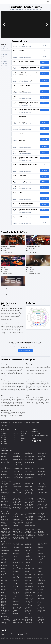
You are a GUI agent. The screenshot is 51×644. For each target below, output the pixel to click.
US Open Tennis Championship (41, 619)
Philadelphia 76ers (30, 494)
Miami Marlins (16, 479)
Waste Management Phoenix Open (42, 622)
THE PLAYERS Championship (29, 619)
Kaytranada (28, 543)
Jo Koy (15, 598)
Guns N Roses (16, 577)
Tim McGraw (40, 595)
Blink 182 (3, 577)
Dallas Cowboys (4, 464)
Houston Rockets (17, 486)
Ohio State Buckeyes (30, 536)
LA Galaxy (15, 518)
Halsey (15, 579)
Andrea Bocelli (4, 554)
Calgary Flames (4, 503)
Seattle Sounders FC (42, 513)
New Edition (28, 603)
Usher (39, 604)
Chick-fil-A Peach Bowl (18, 536)
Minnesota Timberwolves (28, 486)
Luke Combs (28, 567)
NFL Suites (3, 434)
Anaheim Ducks (4, 498)
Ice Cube (15, 583)
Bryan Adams (4, 588)
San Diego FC (28, 524)
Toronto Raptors (41, 489)
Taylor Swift (40, 585)
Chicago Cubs (4, 476)
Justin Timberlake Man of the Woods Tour (18, 607)
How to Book (24, 432)
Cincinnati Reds (4, 479)
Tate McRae (40, 583)
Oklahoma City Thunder (31, 491)
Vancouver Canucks (42, 504)
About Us (16, 433)
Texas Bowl (40, 536)
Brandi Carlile (4, 580)
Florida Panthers (17, 503)
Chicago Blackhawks (6, 506)
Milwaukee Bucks (29, 483)
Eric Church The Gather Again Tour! (18, 569)
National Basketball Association (8, 482)
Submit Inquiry (35, 432)
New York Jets (28, 461)
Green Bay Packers (17, 455)
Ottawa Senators (29, 503)
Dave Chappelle (17, 543)
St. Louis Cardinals (42, 470)
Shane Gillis (40, 573)
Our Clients (16, 435)
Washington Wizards (42, 492)
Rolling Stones (41, 561)
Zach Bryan (40, 612)
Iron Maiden (16, 586)
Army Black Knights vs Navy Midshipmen (6, 535)
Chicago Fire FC (4, 519)
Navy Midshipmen (29, 534)
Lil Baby (27, 554)
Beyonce (3, 568)
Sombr (39, 576)
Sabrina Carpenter (42, 567)
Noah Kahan (28, 607)
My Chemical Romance (30, 600)
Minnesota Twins (29, 470)
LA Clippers (16, 489)
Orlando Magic (29, 492)
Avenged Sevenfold (5, 558)
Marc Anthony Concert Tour (30, 575)
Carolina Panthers (5, 458)
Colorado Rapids (5, 521)
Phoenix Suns (41, 483)
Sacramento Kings (42, 486)
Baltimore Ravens (5, 455)
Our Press (16, 437)
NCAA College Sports (6, 528)
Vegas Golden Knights (43, 506)
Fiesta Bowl (28, 531)
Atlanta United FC (5, 513)
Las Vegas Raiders (17, 462)
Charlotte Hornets (5, 488)
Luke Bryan (28, 565)
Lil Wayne (28, 555)
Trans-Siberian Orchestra (41, 599)
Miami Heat (16, 494)
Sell (48, 2)
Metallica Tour (28, 588)
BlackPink (3, 574)
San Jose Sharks (29, 507)
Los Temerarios (29, 560)
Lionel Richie (28, 558)
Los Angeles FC (17, 519)
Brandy (2, 583)
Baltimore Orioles (5, 473)
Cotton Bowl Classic (30, 530)
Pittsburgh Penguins (30, 506)
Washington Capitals (42, 507)
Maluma (27, 571)
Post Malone (40, 555)
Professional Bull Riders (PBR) (18, 620)
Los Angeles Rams (29, 452)
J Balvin (15, 588)
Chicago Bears (4, 460)
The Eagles (40, 589)
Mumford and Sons (30, 598)
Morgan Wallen (29, 595)
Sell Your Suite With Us (26, 351)
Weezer (39, 606)
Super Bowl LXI (41, 461)
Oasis (27, 609)
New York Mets (29, 471)
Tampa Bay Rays (41, 471)
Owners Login (4, 425)
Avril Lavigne (4, 560)
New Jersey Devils (20, 9)
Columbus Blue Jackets (6, 509)
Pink (39, 552)
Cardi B (2, 594)
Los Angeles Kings (17, 504)
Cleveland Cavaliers (5, 491)
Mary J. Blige (28, 580)
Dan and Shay (4, 612)
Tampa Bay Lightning (42, 500)
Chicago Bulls (4, 489)
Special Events (4, 616)
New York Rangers (29, 501)
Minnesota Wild (17, 506)
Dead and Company (18, 546)
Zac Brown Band (41, 610)
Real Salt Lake (29, 522)
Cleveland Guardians (18, 468)
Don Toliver (16, 558)
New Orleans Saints (30, 458)
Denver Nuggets (4, 494)
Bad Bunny (3, 562)
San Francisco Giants (30, 479)
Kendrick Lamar (29, 548)
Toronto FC (40, 518)
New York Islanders (30, 500)
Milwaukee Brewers (30, 468)
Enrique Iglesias (17, 567)
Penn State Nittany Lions (30, 538)
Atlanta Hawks (4, 483)
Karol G (15, 612)
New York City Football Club (30, 514)
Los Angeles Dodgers (18, 477)
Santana (39, 570)
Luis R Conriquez (29, 564)
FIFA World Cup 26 (5, 619)
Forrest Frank (16, 573)
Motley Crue (28, 597)
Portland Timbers (29, 521)
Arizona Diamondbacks (6, 468)
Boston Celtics (4, 485)
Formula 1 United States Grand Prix (6, 622)
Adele (2, 549)
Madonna (27, 570)
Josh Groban (16, 601)
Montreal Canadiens (18, 507)
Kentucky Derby (4, 624)
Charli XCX (3, 600)
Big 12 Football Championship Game (6, 538)
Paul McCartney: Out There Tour (42, 544)
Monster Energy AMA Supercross (30, 593)
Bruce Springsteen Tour (6, 585)
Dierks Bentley (16, 549)
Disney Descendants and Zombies (18, 553)
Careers (15, 441)
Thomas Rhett (41, 594)
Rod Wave (40, 560)
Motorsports (16, 618)
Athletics (3, 470)
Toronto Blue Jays (42, 474)
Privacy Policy (31, 633)
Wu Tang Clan (41, 607)
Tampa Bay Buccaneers (43, 455)
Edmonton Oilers (17, 501)
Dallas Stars (16, 498)
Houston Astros (17, 473)
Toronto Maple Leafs (42, 501)
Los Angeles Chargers (18, 464)
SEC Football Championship (41, 532)
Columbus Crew (4, 522)
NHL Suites (3, 440)
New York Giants (29, 460)
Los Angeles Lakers (17, 491)
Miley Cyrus (28, 591)
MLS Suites (3, 442)
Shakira (39, 571)
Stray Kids (40, 579)
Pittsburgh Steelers (30, 464)
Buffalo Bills (4, 457)
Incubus (15, 585)
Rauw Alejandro (41, 557)
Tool (39, 597)
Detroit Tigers (16, 471)
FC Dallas (15, 513)
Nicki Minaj (28, 604)
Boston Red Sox (4, 474)
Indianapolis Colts (17, 458)
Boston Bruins (4, 500)
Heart (14, 582)
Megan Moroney (29, 583)
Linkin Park (28, 557)
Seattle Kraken (29, 509)
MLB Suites (3, 438)
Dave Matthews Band (18, 545)
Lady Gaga (28, 551)
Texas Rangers (41, 473)
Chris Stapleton (4, 603)
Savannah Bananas (18, 622)
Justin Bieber (16, 604)
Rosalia (39, 564)
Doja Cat (15, 557)
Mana (27, 573)
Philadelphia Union (30, 519)
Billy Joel (3, 571)
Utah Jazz (40, 491)
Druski (14, 561)
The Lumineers (41, 591)
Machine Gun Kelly (30, 568)
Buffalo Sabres (4, 501)
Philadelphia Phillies (30, 474)
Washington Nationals (43, 476)
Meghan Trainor (29, 585)
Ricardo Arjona (41, 558)
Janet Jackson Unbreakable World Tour (18, 594)
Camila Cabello (4, 591)
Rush (39, 565)
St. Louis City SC (41, 516)
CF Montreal (4, 516)
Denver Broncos (17, 452)
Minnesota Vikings (29, 455)
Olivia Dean (28, 610)
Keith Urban (28, 545)
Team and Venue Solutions (23, 437)
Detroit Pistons (16, 483)
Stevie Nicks (40, 577)
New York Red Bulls (30, 516)
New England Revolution (16, 524)
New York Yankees (29, 473)
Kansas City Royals (17, 474)
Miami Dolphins (29, 454)
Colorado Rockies (17, 470)
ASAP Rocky (4, 546)
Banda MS (3, 564)
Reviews (15, 439)
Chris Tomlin (4, 604)
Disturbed (15, 555)
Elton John (15, 565)
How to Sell (23, 434)
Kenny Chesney (29, 549)
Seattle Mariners (41, 468)
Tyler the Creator (41, 603)
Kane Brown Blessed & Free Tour (18, 610)
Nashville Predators (17, 509)
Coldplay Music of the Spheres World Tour (6, 610)
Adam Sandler (4, 548)
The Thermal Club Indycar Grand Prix (30, 622)
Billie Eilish (3, 570)
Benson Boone (4, 565)
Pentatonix (40, 548)
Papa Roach (28, 612)
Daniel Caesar (4, 613)
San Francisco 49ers (42, 452)
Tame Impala (41, 582)
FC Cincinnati (4, 525)
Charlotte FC (4, 518)
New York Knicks (29, 489)
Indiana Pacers (16, 488)
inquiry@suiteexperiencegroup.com (40, 436)
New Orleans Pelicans (30, 488)
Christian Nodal (4, 606)
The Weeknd (40, 592)
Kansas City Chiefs (17, 461)
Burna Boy (3, 589)
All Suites (3, 432)
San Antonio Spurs (42, 488)
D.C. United (3, 524)
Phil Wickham (41, 549)
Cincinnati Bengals (5, 461)
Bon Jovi (3, 579)
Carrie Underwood (5, 597)
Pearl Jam (40, 546)
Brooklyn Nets (4, 486)
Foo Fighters (16, 571)
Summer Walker (41, 580)
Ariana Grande (4, 555)
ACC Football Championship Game (6, 530)
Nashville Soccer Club (18, 522)
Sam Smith (40, 568)
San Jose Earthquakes (30, 525)
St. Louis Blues (41, 498)
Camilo (2, 592)
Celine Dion (3, 598)
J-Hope (15, 591)
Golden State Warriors (18, 485)
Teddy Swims (41, 586)
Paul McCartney (29, 613)
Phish (39, 551)
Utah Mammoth (41, 503)
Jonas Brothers (16, 600)
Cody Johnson (4, 607)
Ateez (2, 557)
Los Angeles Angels (18, 476)
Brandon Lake (4, 582)
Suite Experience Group (6, 422)
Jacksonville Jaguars (18, 460)
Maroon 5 (27, 579)
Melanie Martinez (29, 586)
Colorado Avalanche (5, 507)
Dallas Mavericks (5, 492)
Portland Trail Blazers (42, 485)
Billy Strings (3, 573)
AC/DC (2, 545)
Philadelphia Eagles (30, 462)
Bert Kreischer (4, 567)
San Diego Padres (29, 477)
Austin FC (3, 515)
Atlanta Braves (4, 471)
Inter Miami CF (16, 516)
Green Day (15, 576)
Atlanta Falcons (4, 454)
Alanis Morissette (5, 551)
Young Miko (40, 609)
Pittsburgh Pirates (29, 476)
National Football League (7, 451)
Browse (42, 2)
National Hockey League (6, 497)
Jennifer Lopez (16, 597)
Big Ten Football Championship (17, 530)
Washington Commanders (41, 459)
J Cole (14, 589)
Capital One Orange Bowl (18, 533)
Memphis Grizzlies (17, 492)
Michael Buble (28, 589)
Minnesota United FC (18, 521)
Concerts (3, 542)
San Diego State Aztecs (43, 534)
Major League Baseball (6, 467)
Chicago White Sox (5, 477)
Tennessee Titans (41, 457)
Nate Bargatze (29, 601)
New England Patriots (30, 457)
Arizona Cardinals (5, 452)
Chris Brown (4, 601)
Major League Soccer (6, 512)
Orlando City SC (29, 518)
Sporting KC (40, 515)
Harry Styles (16, 580)
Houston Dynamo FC (18, 515)
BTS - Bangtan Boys (5, 561)
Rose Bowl (40, 530)
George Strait (16, 574)
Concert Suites (4, 444)
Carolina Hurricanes (5, 504)
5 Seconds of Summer (6, 543)
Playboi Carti (41, 554)
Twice (39, 601)
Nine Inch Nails (29, 606)
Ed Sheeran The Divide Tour (18, 563)
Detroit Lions (16, 454)
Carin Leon (3, 595)
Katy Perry (15, 613)
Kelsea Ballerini (29, 546)
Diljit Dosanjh (16, 551)
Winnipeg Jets (41, 509)
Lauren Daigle (28, 552)
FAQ (22, 441)
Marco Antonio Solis (30, 577)
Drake (14, 560)
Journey (15, 603)
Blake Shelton (4, 576)
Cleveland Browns (5, 462)
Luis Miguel (28, 562)
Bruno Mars (3, 586)
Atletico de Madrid (5, 618)
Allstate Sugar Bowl (5, 533)
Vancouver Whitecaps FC (43, 520)
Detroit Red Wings (17, 500)
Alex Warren (4, 552)
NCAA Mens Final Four (30, 533)
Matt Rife (27, 582)
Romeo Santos (41, 562)
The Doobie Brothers (42, 588)
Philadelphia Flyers (30, 504)
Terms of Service (22, 633)
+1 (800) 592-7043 (36, 434)
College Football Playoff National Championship (19, 538)
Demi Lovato (16, 548)
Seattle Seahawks (42, 454)
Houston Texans (17, 457)
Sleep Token (40, 574)
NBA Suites (3, 436)
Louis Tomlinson (29, 561)
